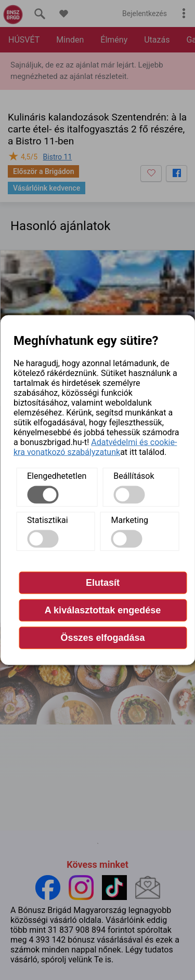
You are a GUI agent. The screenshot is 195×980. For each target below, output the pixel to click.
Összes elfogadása (102, 638)
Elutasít (103, 583)
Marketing (130, 520)
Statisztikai (48, 520)
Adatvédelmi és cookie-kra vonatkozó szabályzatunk (95, 447)
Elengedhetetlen (57, 476)
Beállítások (134, 476)
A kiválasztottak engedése (103, 610)
